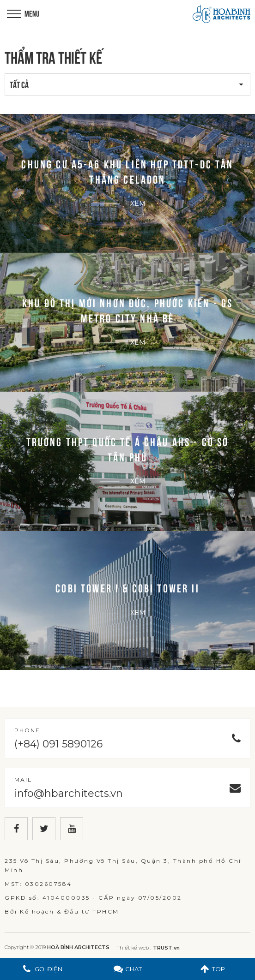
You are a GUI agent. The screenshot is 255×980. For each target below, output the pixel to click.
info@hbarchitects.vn (69, 793)
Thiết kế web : (134, 948)
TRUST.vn (166, 948)
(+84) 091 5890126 (58, 744)
